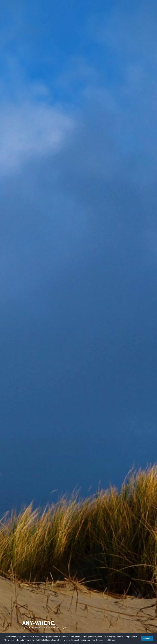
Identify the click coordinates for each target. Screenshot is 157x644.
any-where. (39, 623)
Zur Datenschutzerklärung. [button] (104, 640)
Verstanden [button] (147, 638)
